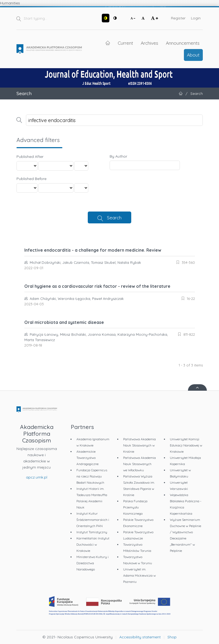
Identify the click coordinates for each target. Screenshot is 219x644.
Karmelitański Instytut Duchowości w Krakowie (93, 544)
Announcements (183, 43)
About (193, 55)
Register (178, 18)
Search (114, 217)
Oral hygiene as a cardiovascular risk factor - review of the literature (97, 286)
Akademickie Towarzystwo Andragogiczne (87, 458)
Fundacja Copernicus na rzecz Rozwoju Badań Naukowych (92, 476)
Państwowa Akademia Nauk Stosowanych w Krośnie (139, 445)
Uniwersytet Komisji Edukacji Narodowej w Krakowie (186, 445)
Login (196, 18)
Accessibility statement (140, 637)
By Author (118, 156)
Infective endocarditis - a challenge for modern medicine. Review (93, 250)
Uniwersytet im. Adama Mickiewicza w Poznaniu (139, 575)
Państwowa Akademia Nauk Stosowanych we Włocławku (139, 464)
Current (125, 43)
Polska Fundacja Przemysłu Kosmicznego (135, 507)
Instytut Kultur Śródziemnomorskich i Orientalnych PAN (93, 520)
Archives (149, 43)
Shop (172, 637)
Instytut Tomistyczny (92, 532)
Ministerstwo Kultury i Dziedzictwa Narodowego (92, 563)
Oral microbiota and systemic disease (64, 322)
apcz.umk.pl (37, 477)
